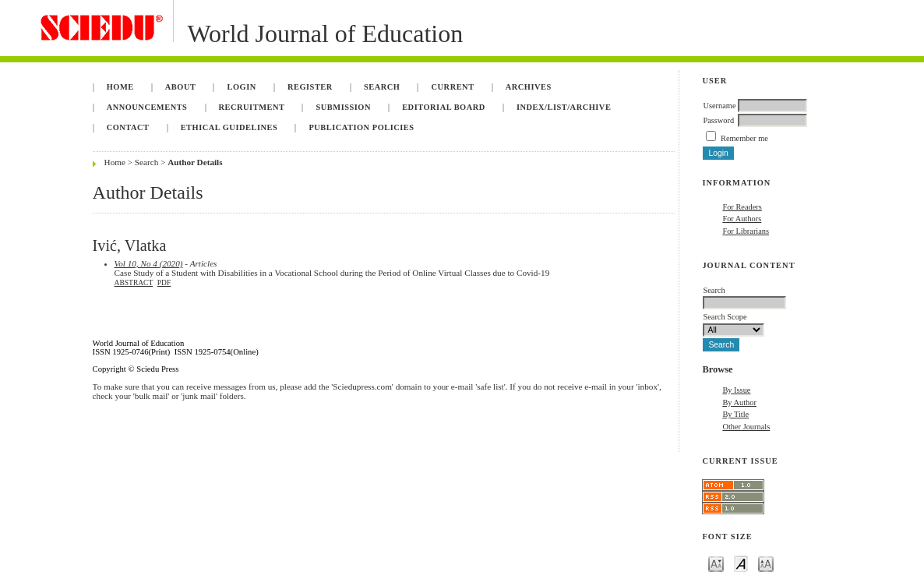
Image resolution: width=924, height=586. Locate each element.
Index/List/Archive (564, 107)
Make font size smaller (716, 563)
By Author (739, 402)
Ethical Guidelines (229, 127)
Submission (344, 107)
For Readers (742, 207)
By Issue (736, 390)
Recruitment (252, 107)
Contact (128, 127)
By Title (735, 414)
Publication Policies (361, 127)
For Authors (742, 219)
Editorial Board (444, 107)
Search (382, 87)
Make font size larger (766, 563)
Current (453, 87)
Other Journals (746, 427)
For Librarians (746, 231)
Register (310, 87)
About (181, 87)
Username (719, 106)
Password (718, 120)
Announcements (147, 107)
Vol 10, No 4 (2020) (149, 263)
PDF (164, 283)
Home (120, 87)
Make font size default (741, 563)
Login (242, 87)
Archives (529, 87)
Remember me (744, 138)
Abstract (134, 283)
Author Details (195, 162)
